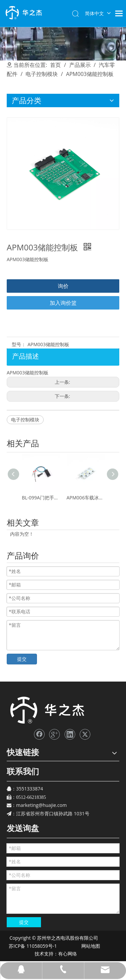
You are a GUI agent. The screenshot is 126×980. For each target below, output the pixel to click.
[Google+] (54, 734)
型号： (19, 344)
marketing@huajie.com (41, 805)
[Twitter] (85, 734)
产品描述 (26, 356)
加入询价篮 (63, 303)
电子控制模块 (25, 420)
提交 (22, 659)
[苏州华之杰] (47, 710)
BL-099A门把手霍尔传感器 (41, 498)
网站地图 (90, 946)
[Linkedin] (70, 734)
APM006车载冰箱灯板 (86, 498)
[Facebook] (39, 734)
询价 (63, 286)
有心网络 (69, 954)
